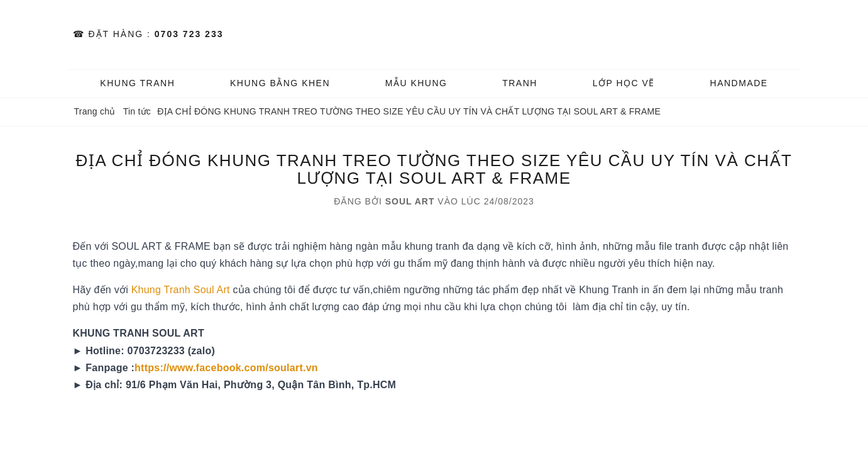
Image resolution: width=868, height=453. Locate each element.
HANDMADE (739, 83)
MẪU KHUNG (416, 83)
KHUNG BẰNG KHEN (280, 83)
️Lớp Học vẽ (624, 83)
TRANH (520, 83)
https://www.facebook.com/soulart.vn (226, 368)
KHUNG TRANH (137, 83)
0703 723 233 (189, 34)
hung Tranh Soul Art (186, 290)
